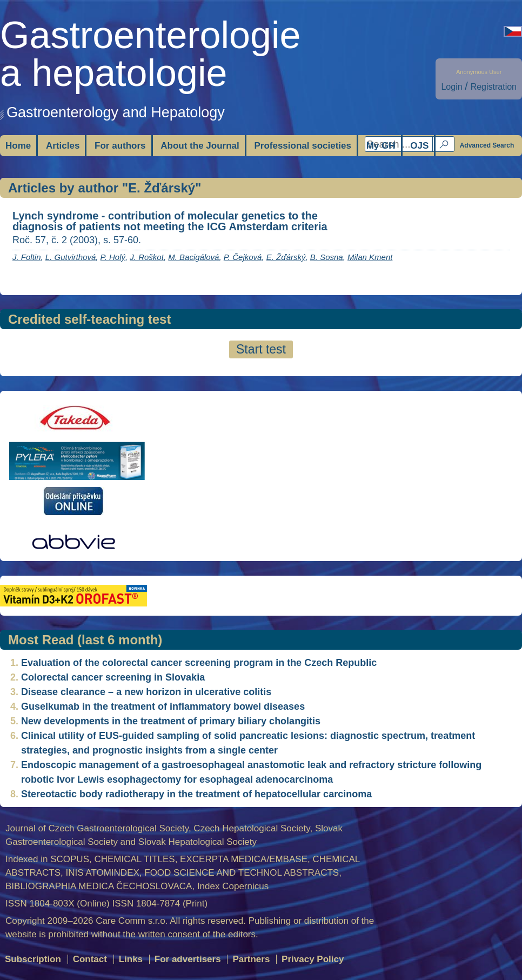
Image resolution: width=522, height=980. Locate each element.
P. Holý (113, 257)
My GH (381, 146)
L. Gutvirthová (71, 257)
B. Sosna (327, 257)
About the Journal (200, 146)
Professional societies (303, 146)
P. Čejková (243, 257)
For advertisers (188, 959)
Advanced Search (487, 145)
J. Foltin (27, 257)
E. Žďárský (286, 257)
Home (18, 146)
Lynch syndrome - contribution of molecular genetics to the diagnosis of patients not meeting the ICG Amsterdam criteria (170, 221)
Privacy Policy (313, 959)
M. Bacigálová (193, 257)
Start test (261, 349)
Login (451, 87)
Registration (494, 87)
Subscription (33, 959)
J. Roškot (147, 257)
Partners (251, 959)
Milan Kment (370, 257)
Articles (63, 146)
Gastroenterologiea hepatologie (150, 54)
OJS (419, 146)
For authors (120, 146)
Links (131, 959)
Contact (90, 959)
